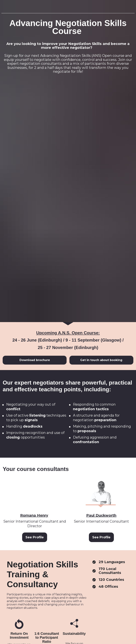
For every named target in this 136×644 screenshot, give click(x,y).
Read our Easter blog (68, 582)
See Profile (35, 434)
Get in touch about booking (101, 257)
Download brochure (35, 257)
